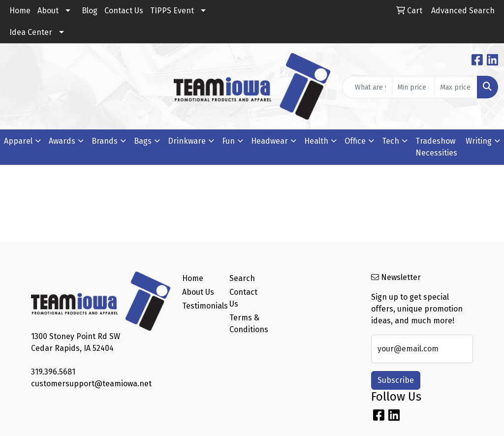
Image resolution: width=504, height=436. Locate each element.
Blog (90, 11)
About (48, 11)
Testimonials (200, 306)
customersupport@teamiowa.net (91, 384)
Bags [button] (143, 141)
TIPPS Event (172, 11)
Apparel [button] (18, 141)
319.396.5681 (53, 372)
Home (20, 11)
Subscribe (396, 380)
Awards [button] (62, 141)
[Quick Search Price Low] (413, 87)
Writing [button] (479, 141)
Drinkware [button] (187, 141)
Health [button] (316, 141)
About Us (198, 292)
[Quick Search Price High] (456, 87)
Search (242, 278)
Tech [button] (391, 141)
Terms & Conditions (247, 324)
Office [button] (355, 141)
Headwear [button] (269, 141)
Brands (105, 141)
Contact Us (124, 11)
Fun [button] (228, 141)
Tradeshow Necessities (436, 147)
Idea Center (31, 32)
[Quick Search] (367, 87)
